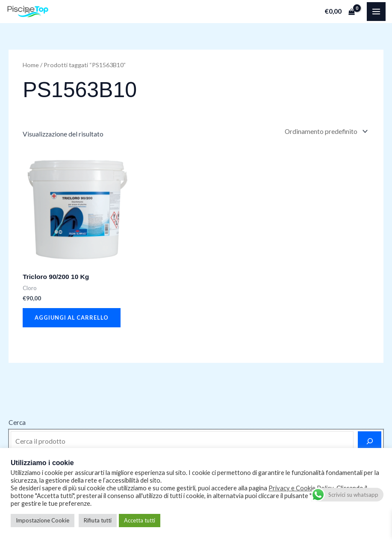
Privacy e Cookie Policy (301, 488)
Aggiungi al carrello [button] (72, 317)
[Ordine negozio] (325, 131)
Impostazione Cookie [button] (43, 520)
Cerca (17, 422)
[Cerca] (370, 441)
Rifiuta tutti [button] (98, 520)
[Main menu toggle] (376, 12)
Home (31, 65)
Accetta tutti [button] (140, 520)
